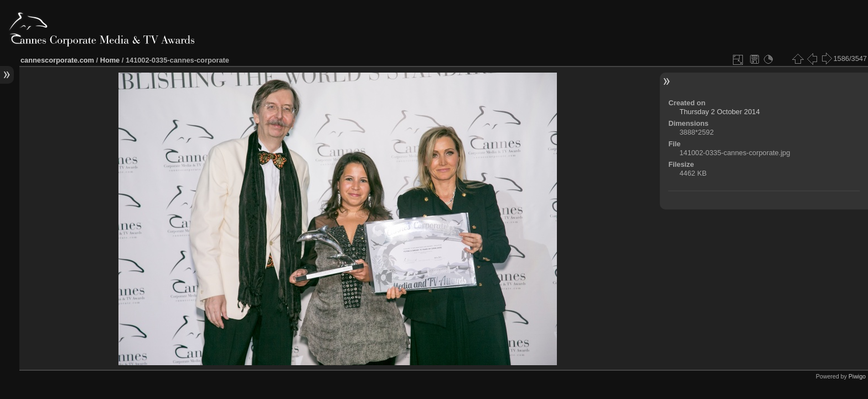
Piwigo (857, 376)
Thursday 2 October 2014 (719, 112)
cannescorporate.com (57, 60)
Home (110, 60)
